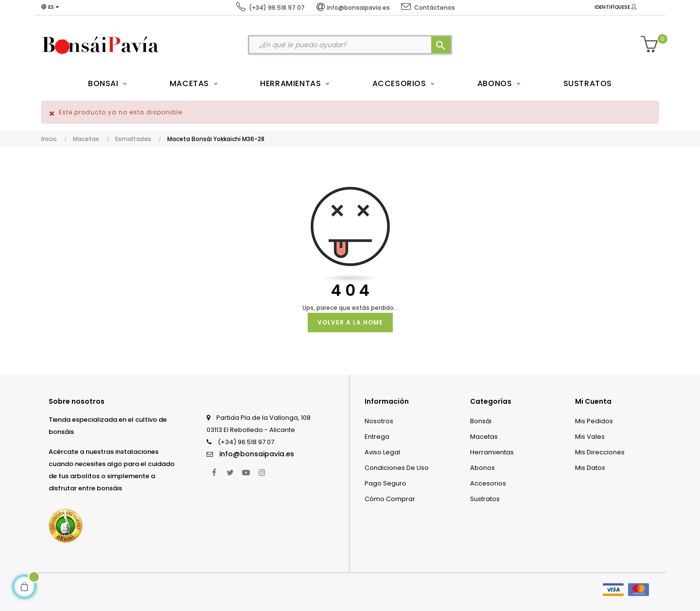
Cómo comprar (390, 499)
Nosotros (379, 421)
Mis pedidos (594, 421)
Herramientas (492, 452)
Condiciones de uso (397, 468)
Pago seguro (385, 483)
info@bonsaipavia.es (257, 454)
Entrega (377, 437)
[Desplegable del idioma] (50, 7)
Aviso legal (382, 452)
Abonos (482, 468)
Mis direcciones (600, 452)
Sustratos (485, 499)
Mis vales (590, 437)
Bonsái (481, 421)
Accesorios (488, 483)
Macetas (484, 437)
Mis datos (590, 468)
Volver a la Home (350, 322)
